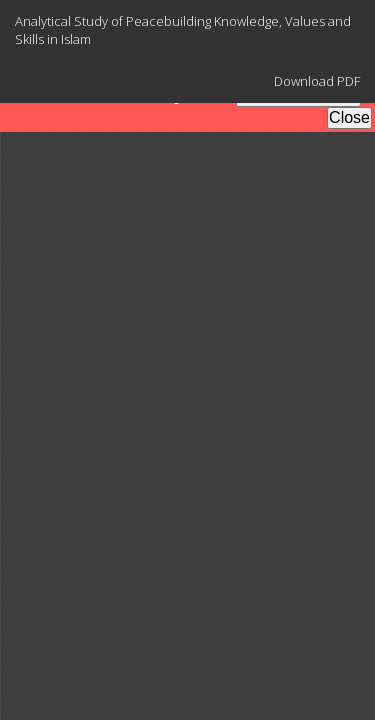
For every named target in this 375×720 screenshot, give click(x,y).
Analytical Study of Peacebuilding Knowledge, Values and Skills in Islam (183, 30)
